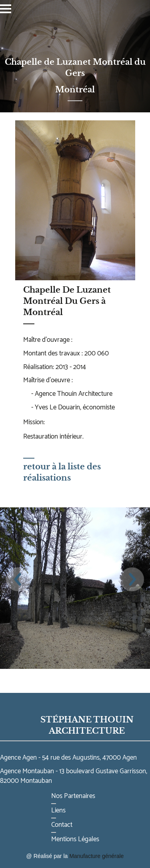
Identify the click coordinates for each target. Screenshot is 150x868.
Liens (58, 810)
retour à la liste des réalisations (62, 470)
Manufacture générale (96, 856)
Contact (62, 825)
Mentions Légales (75, 839)
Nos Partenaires (73, 796)
